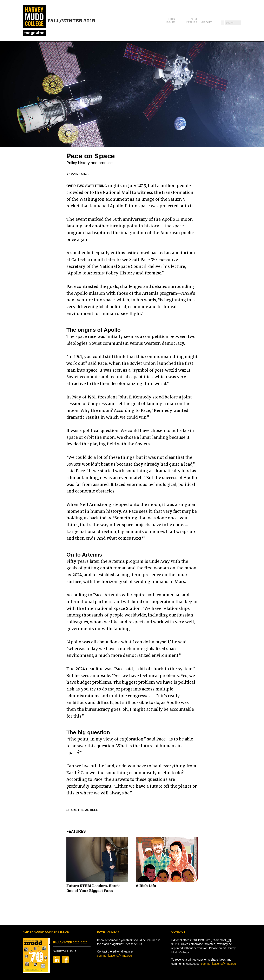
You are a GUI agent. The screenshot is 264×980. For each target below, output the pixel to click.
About (186, 21)
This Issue (139, 21)
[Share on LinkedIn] (57, 962)
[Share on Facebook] (65, 962)
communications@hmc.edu (114, 956)
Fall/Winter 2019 (71, 21)
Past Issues (164, 21)
